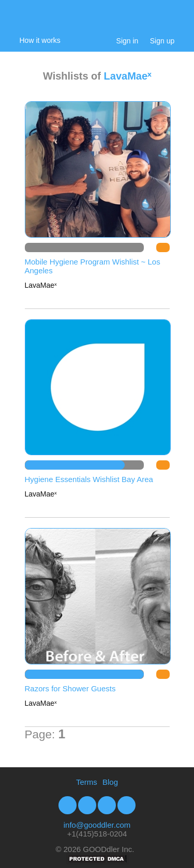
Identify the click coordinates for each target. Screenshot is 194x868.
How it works (40, 40)
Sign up (162, 41)
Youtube (107, 805)
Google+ (126, 805)
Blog (110, 782)
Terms (87, 782)
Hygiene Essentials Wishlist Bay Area (89, 479)
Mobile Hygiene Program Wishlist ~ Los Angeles (93, 266)
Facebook (68, 805)
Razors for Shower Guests (70, 688)
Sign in (128, 41)
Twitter (87, 805)
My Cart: (170, 22)
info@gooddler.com (97, 825)
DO (163, 247)
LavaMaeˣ (128, 76)
